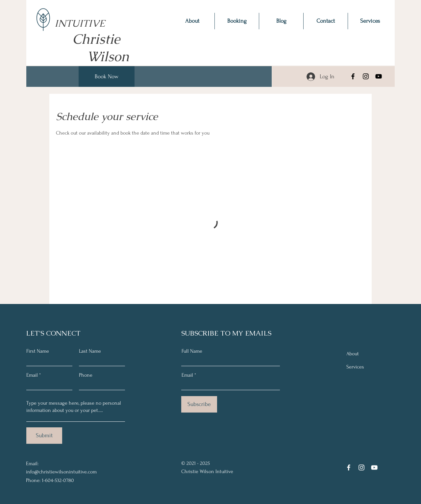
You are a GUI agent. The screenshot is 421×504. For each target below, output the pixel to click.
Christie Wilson (103, 48)
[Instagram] (366, 76)
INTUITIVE (80, 17)
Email (32, 375)
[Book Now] (107, 76)
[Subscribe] (199, 404)
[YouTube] (379, 76)
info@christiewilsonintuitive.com (61, 472)
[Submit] (44, 436)
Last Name (90, 351)
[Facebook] (353, 76)
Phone (86, 375)
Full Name (192, 351)
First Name (38, 351)
